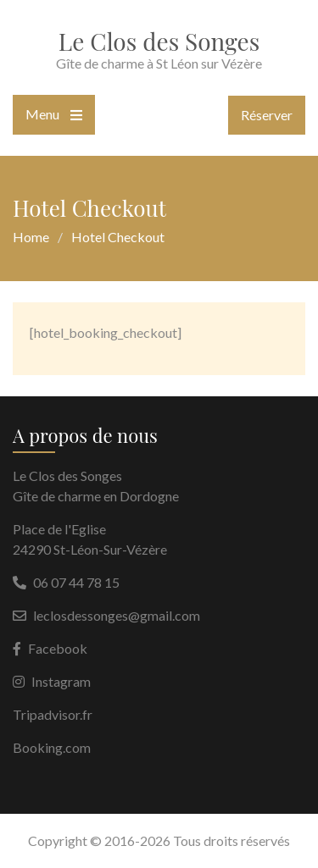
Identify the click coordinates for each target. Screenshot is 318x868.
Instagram (61, 681)
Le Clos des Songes (159, 41)
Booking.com (52, 747)
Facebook (58, 648)
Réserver (267, 115)
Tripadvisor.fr (53, 714)
